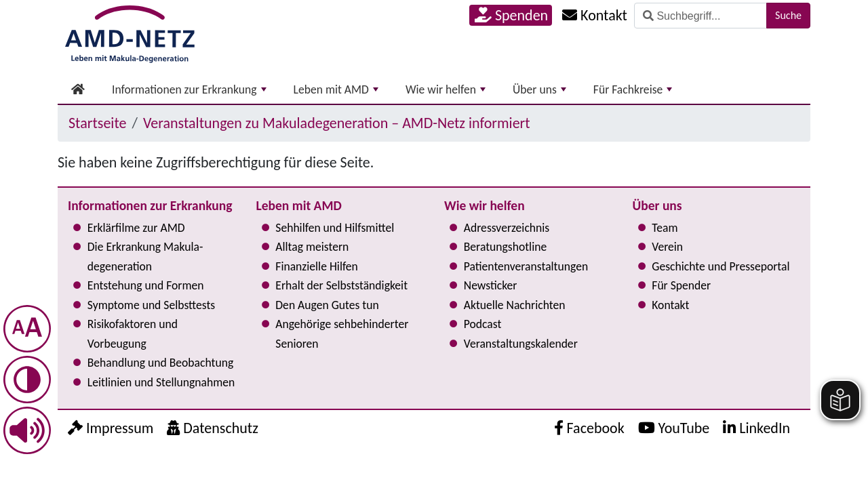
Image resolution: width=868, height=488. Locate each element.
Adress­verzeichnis (507, 228)
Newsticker (491, 285)
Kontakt (670, 305)
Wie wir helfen (446, 89)
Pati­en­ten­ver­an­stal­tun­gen (526, 266)
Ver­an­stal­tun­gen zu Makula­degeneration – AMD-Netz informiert (337, 123)
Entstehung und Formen (146, 285)
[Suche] (701, 16)
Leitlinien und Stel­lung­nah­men (161, 382)
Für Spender (681, 285)
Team (665, 228)
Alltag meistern (312, 247)
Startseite (97, 123)
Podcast (483, 324)
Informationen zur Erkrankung (189, 89)
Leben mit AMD (336, 89)
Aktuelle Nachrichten (515, 305)
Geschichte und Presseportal (721, 266)
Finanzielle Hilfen (317, 266)
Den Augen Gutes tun (327, 305)
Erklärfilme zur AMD (136, 228)
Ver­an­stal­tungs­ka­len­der (521, 344)
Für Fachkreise (633, 89)
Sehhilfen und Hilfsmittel (335, 228)
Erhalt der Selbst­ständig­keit (341, 285)
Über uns (539, 89)
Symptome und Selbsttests (151, 305)
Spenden (511, 15)
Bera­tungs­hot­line (505, 247)
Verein (667, 247)
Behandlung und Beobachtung (160, 363)
